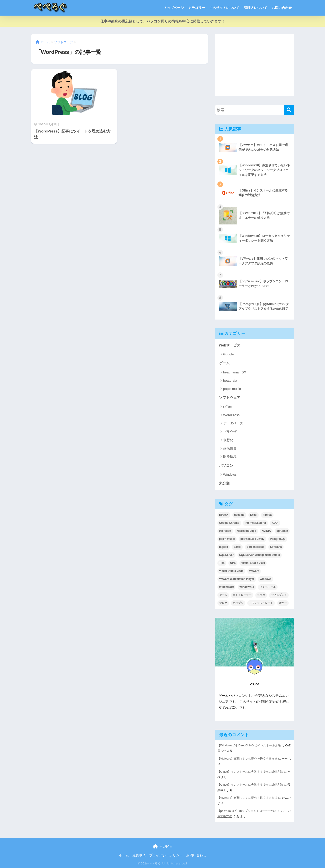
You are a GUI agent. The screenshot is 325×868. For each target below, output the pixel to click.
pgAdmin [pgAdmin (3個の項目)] (282, 531)
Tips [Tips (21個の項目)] (222, 563)
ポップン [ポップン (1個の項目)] (238, 603)
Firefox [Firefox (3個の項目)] (267, 515)
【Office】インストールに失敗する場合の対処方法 (250, 772)
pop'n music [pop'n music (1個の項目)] (227, 539)
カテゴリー (197, 8)
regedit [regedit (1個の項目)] (224, 547)
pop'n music (232, 389)
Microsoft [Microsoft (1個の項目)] (225, 531)
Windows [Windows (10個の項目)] (266, 579)
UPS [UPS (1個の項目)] (233, 563)
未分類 (224, 483)
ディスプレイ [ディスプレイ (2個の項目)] (279, 595)
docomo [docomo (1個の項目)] (239, 515)
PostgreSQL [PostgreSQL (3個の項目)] (278, 539)
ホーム (124, 855)
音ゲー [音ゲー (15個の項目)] (283, 603)
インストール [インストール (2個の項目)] (268, 587)
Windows (230, 474)
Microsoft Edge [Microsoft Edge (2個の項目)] (246, 531)
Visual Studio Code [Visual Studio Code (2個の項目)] (231, 571)
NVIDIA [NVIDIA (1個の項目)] (266, 531)
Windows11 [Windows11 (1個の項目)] (247, 587)
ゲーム (224, 363)
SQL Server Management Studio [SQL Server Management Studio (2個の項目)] (260, 555)
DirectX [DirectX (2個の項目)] (224, 515)
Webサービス (230, 345)
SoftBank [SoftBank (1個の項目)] (276, 547)
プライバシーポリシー (166, 855)
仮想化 (228, 440)
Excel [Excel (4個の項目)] (254, 515)
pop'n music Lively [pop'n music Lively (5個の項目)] (252, 539)
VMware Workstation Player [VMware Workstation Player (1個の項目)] (237, 579)
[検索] (289, 110)
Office (228, 407)
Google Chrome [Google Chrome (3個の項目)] (229, 523)
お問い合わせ (282, 8)
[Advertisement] (255, 65)
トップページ (174, 8)
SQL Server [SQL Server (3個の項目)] (226, 555)
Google (229, 354)
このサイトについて (224, 8)
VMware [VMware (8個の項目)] (254, 571)
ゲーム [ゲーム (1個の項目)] (223, 595)
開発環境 (230, 457)
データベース (233, 423)
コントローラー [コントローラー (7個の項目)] (242, 595)
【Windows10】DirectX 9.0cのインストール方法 (249, 745)
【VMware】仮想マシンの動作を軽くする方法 (247, 759)
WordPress (231, 415)
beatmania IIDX (235, 372)
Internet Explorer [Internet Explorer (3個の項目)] (256, 523)
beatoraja (230, 380)
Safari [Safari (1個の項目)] (237, 547)
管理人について (256, 8)
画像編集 (230, 448)
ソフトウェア (230, 398)
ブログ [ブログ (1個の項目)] (223, 603)
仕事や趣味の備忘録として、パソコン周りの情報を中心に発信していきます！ (163, 21)
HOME (162, 846)
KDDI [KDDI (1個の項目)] (275, 523)
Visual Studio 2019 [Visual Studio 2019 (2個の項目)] (253, 563)
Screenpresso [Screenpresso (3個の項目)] (256, 547)
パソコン (226, 466)
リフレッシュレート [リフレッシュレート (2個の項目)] (261, 603)
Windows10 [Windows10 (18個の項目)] (227, 587)
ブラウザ (230, 432)
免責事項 (139, 855)
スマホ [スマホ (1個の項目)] (261, 595)
